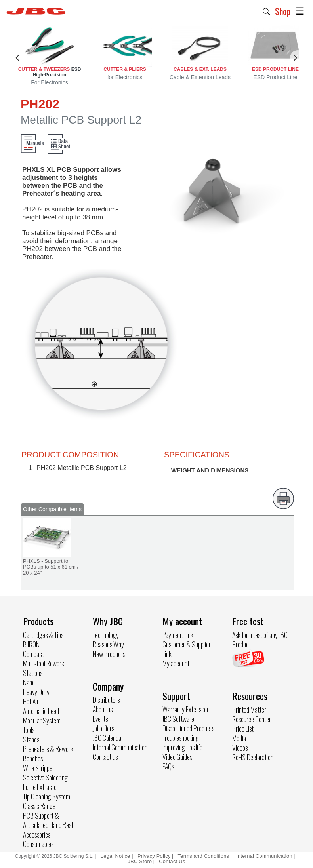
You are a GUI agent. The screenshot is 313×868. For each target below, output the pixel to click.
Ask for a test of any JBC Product (260, 640)
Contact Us (172, 861)
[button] (266, 11)
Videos (240, 748)
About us (103, 709)
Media (239, 738)
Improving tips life (182, 747)
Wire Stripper (39, 768)
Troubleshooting (181, 738)
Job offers (103, 728)
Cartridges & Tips (43, 635)
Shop (283, 11)
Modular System (42, 720)
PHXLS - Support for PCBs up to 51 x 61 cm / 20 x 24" (51, 567)
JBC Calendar (108, 738)
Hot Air (31, 701)
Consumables (38, 844)
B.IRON (31, 644)
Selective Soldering (45, 777)
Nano (29, 682)
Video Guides (177, 757)
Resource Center (252, 719)
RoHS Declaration (253, 757)
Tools (29, 730)
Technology (106, 635)
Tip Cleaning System (47, 796)
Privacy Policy (154, 856)
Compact (33, 654)
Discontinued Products (188, 728)
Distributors (106, 700)
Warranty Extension (185, 709)
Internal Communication (120, 747)
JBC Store (140, 861)
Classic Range (39, 806)
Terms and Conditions (204, 856)
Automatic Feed (41, 711)
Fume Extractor (41, 787)
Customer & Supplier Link (187, 649)
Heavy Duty (36, 692)
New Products (109, 654)
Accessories (37, 834)
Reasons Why (108, 644)
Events (100, 719)
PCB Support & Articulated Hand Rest (48, 820)
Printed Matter (249, 710)
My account (176, 663)
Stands (31, 739)
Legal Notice (116, 856)
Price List (243, 729)
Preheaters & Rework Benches (48, 754)
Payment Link (178, 635)
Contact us (105, 757)
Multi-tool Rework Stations (44, 668)
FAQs (168, 766)
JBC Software (178, 719)
